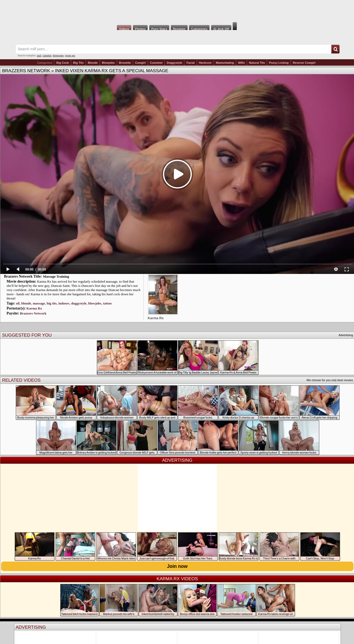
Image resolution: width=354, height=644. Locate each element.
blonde (26, 303)
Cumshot (156, 63)
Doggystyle (174, 63)
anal (39, 55)
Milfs (241, 63)
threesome (58, 55)
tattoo (108, 303)
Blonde (93, 63)
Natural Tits (257, 63)
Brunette (125, 63)
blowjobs (95, 303)
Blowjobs (108, 63)
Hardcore (205, 63)
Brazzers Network (26, 71)
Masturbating (225, 63)
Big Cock (63, 63)
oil (18, 303)
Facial (190, 63)
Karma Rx (34, 308)
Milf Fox (177, 11)
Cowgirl (140, 63)
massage (39, 303)
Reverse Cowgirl (304, 63)
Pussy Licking (279, 63)
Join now (177, 566)
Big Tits (78, 63)
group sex (70, 55)
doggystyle (79, 303)
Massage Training (56, 276)
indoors (64, 303)
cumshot (47, 55)
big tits (52, 303)
